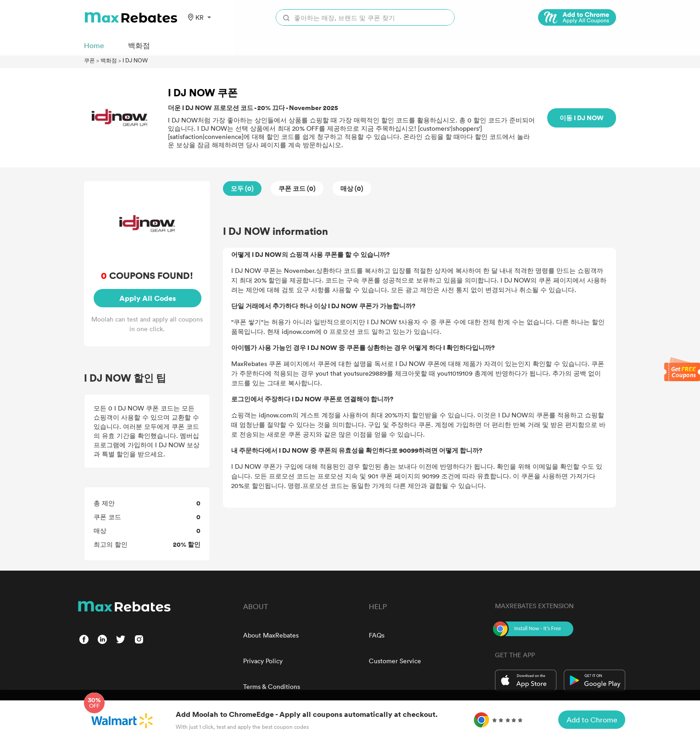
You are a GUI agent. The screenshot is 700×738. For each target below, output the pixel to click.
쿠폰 (89, 60)
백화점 (109, 60)
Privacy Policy (263, 661)
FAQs (377, 635)
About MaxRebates (271, 635)
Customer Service (395, 661)
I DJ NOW (135, 60)
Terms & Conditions (272, 686)
